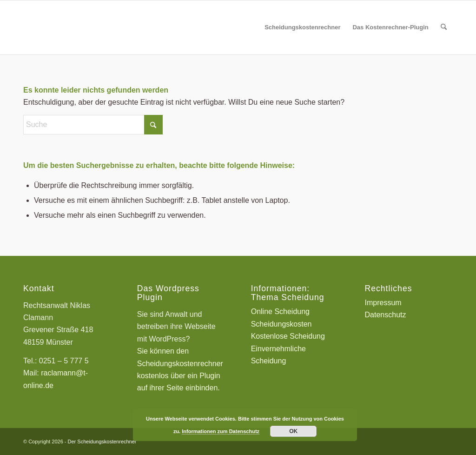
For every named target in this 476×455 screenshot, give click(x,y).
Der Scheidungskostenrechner (102, 442)
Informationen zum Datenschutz (221, 431)
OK (293, 431)
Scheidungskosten (281, 324)
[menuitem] (302, 27)
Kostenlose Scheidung (288, 336)
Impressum (383, 303)
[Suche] (444, 27)
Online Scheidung (280, 311)
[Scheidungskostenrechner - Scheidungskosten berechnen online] (93, 27)
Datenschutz (386, 315)
